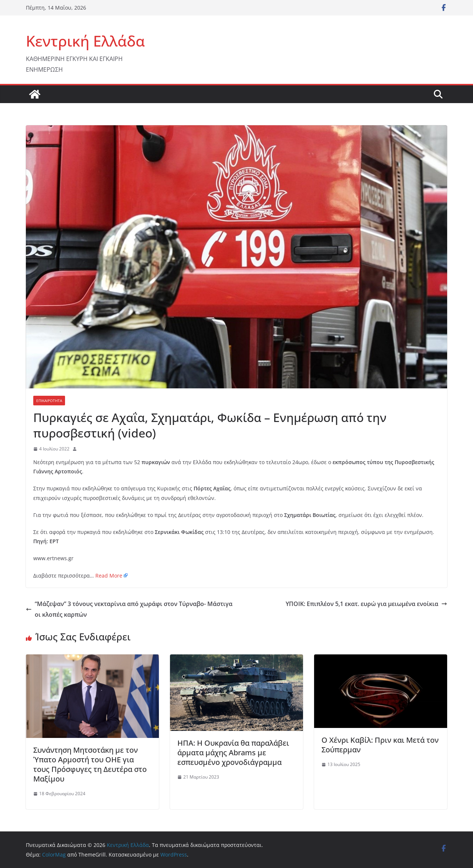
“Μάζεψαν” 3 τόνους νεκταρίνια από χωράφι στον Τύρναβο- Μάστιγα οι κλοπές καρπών (129, 609)
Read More (109, 576)
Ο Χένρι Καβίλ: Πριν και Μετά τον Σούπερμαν (380, 745)
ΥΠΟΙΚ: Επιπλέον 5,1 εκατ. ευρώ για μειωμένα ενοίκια (366, 604)
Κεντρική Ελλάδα (85, 41)
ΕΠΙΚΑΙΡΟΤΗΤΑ (49, 401)
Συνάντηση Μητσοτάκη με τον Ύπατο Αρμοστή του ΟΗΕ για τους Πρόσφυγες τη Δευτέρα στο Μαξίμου (90, 764)
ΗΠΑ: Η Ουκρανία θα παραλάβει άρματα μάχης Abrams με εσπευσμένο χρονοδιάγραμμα (233, 753)
